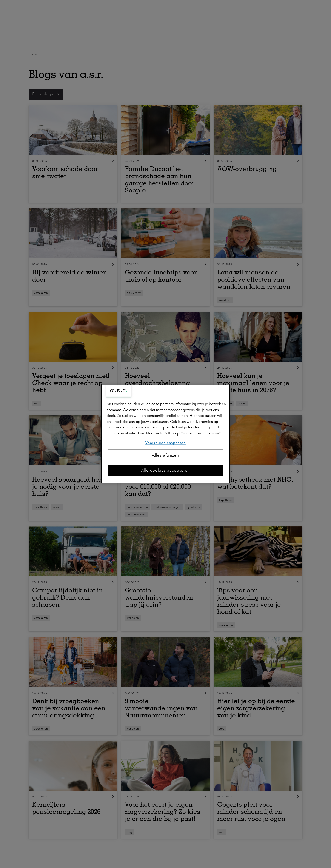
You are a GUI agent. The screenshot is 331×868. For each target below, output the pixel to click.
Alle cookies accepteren (166, 471)
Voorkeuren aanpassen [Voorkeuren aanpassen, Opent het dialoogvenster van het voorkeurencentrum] (165, 443)
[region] (165, 434)
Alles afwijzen (166, 455)
